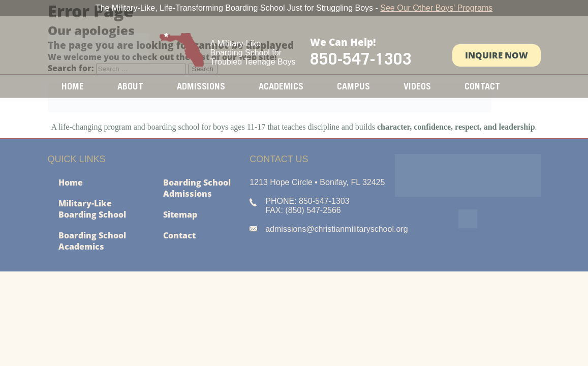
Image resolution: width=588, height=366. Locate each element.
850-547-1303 (361, 58)
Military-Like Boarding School (92, 209)
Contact (482, 86)
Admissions (201, 86)
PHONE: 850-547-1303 (307, 201)
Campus (353, 86)
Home (73, 86)
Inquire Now (497, 55)
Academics (281, 86)
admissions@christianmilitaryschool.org (336, 229)
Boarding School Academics (92, 241)
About (130, 86)
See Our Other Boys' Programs (436, 8)
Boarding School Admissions (197, 188)
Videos (417, 86)
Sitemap (180, 215)
